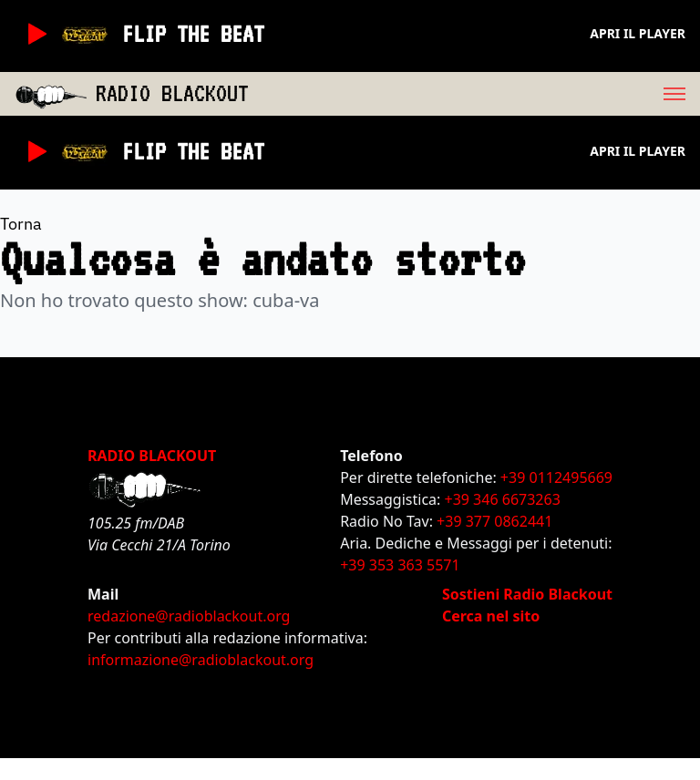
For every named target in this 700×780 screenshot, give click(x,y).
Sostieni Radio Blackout (527, 594)
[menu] (474, 94)
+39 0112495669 (556, 477)
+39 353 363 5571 (400, 565)
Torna (21, 224)
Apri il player (638, 33)
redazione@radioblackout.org (189, 616)
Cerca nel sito (491, 616)
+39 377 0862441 (494, 521)
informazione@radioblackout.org (201, 660)
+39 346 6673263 (503, 499)
